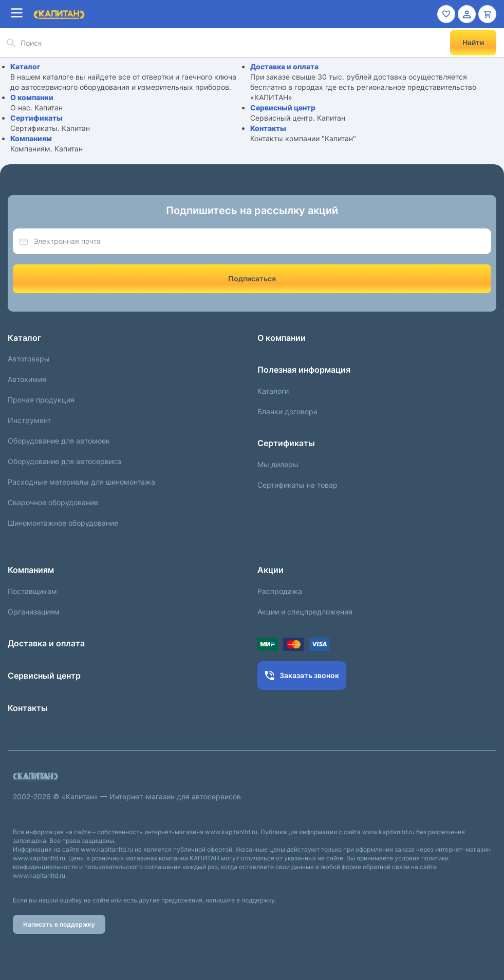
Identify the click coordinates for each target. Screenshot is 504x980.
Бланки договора (287, 411)
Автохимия (27, 379)
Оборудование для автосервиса (64, 461)
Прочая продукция (41, 400)
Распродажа (280, 591)
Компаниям (31, 138)
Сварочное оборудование (53, 502)
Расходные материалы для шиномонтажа (81, 482)
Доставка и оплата (284, 66)
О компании (32, 97)
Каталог (25, 66)
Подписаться (252, 278)
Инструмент (29, 420)
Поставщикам (32, 591)
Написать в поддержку (59, 924)
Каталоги (273, 391)
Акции (270, 570)
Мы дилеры (278, 464)
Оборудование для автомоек (59, 441)
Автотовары (29, 359)
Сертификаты (36, 118)
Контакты (268, 128)
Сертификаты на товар (297, 485)
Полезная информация (304, 370)
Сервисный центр (283, 108)
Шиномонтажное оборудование (63, 523)
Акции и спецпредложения (305, 612)
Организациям (34, 612)
